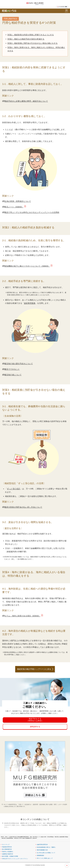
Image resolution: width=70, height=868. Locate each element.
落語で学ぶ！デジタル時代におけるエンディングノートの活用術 (32, 212)
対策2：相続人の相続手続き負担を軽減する (26, 39)
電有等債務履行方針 (42, 850)
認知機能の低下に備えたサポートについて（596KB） (27, 266)
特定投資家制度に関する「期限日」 (47, 847)
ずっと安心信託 (14, 489)
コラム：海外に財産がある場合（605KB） (22, 616)
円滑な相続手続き (11, 19)
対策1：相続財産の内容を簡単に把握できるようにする (31, 35)
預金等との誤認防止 (8, 852)
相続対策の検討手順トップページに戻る (34, 669)
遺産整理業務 (30, 303)
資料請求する (35, 727)
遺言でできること (12, 369)
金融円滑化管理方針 (42, 845)
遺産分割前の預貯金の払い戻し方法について (23, 507)
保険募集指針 (40, 855)
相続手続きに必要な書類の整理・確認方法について (26, 101)
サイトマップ (6, 845)
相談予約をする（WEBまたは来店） (35, 720)
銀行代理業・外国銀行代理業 (10, 856)
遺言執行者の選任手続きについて (19, 364)
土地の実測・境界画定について (18, 201)
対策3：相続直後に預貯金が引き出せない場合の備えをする (32, 43)
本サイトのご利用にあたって (45, 858)
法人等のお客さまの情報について (46, 853)
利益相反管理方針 (7, 847)
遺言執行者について (13, 375)
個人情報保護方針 (7, 849)
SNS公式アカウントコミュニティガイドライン (15, 859)
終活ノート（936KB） (14, 207)
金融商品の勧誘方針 (8, 854)
